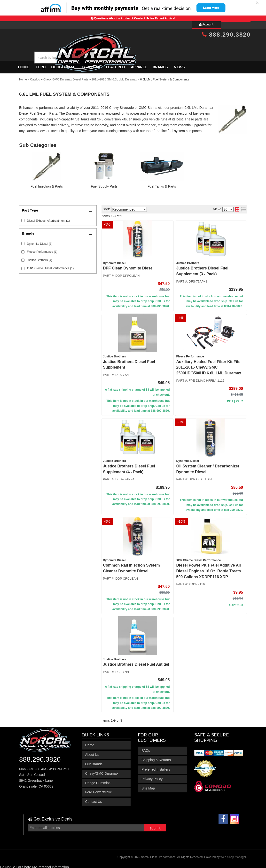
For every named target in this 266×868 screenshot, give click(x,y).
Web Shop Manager (233, 855)
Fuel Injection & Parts (47, 184)
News (179, 65)
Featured (115, 65)
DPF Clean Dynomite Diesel (128, 266)
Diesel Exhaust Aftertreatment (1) (48, 219)
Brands (160, 65)
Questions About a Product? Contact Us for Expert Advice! (135, 18)
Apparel (139, 65)
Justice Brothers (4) (39, 258)
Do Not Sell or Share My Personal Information (34, 865)
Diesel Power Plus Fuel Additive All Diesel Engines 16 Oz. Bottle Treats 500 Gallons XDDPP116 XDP (209, 569)
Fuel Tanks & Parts (162, 184)
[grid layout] (237, 207)
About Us (92, 752)
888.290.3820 (226, 35)
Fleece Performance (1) (42, 250)
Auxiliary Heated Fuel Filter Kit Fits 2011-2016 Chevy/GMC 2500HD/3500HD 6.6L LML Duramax (209, 365)
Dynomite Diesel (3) (40, 242)
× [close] (257, 3)
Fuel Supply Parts (104, 184)
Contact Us (94, 799)
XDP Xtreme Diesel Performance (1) (50, 266)
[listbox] (129, 207)
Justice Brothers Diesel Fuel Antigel (136, 662)
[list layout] (243, 207)
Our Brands (94, 762)
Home (23, 65)
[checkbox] (23, 241)
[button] (137, 45)
